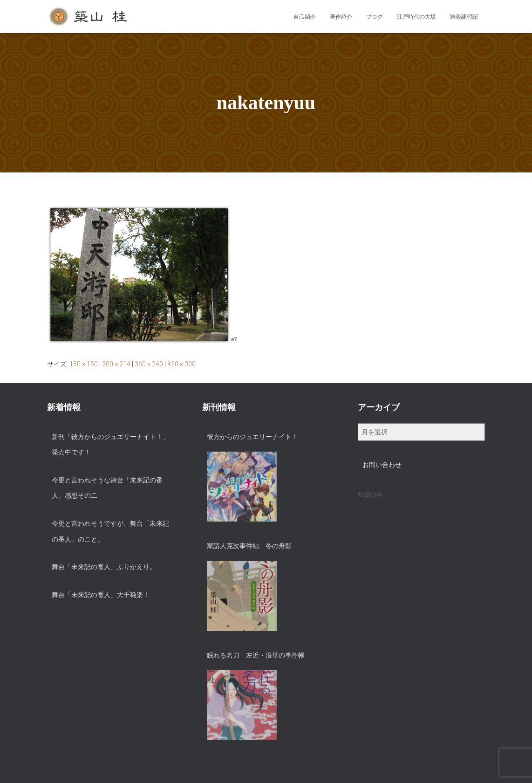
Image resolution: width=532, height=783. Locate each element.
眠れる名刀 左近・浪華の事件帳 (256, 655)
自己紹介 (305, 17)
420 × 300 (181, 364)
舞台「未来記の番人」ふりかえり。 (104, 567)
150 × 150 (84, 364)
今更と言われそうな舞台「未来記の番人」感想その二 (107, 488)
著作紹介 (341, 17)
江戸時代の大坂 (416, 17)
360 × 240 (149, 364)
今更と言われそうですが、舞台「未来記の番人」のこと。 (110, 531)
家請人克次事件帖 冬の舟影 (249, 546)
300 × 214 (116, 364)
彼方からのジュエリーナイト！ (252, 437)
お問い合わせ (382, 465)
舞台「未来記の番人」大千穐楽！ (101, 595)
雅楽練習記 (464, 17)
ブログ (375, 17)
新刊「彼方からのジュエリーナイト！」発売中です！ (110, 445)
